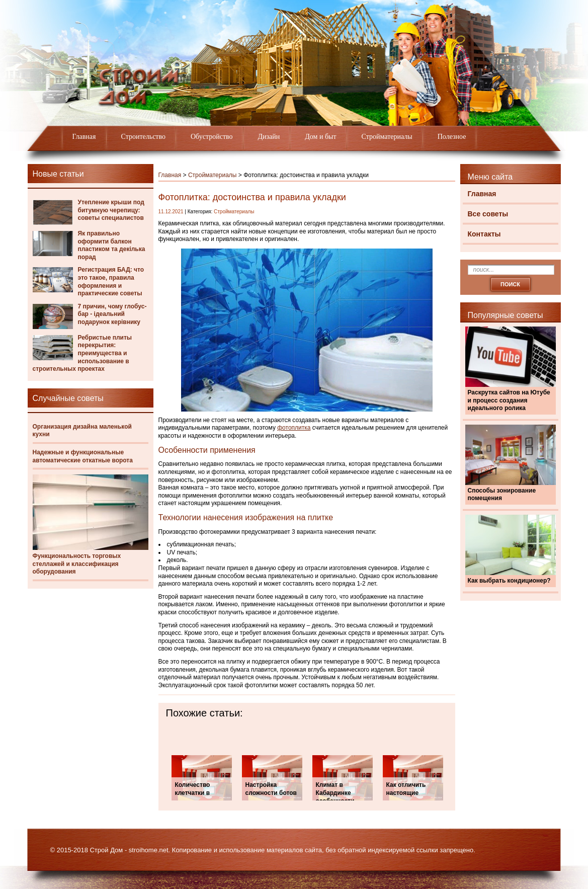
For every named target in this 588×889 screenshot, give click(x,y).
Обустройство (212, 137)
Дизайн (269, 137)
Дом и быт (320, 137)
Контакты (484, 234)
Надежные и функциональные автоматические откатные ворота (83, 456)
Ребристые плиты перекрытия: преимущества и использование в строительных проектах (82, 353)
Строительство (143, 137)
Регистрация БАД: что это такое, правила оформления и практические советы (111, 281)
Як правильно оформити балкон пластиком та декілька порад (112, 245)
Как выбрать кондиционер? (509, 581)
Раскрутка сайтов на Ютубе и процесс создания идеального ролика (509, 400)
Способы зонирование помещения (502, 495)
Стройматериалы (387, 137)
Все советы (488, 214)
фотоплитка (294, 428)
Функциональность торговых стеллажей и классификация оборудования (77, 564)
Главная (84, 137)
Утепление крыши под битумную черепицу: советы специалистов (111, 210)
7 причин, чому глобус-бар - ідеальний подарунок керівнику (112, 314)
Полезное (452, 137)
